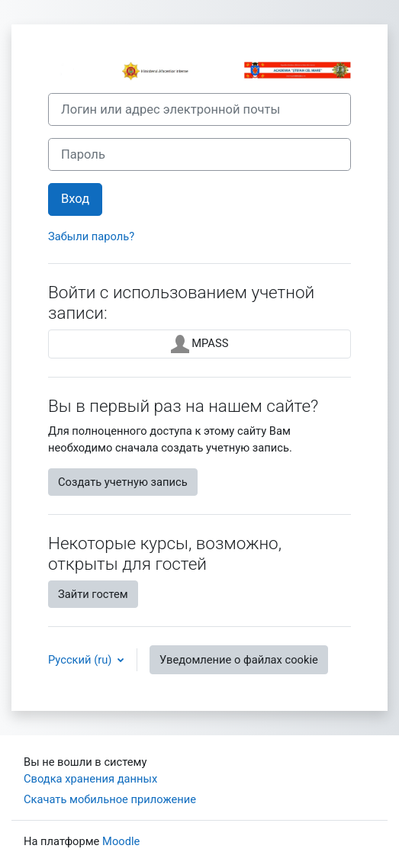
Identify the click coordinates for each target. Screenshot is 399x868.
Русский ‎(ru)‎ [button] (81, 660)
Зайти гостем (93, 594)
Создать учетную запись (123, 482)
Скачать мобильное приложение (110, 799)
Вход (75, 199)
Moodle (121, 841)
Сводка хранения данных (90, 779)
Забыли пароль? (91, 236)
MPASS (200, 344)
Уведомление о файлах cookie (239, 660)
